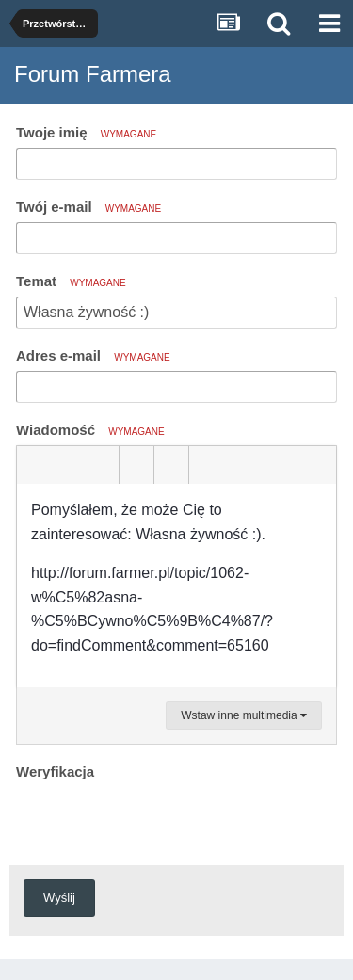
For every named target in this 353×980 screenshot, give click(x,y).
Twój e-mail (88, 207)
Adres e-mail (93, 355)
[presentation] (159, 822)
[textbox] (176, 586)
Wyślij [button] (59, 898)
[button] (34, 465)
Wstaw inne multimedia (244, 715)
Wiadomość (90, 430)
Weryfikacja (55, 771)
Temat (71, 281)
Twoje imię (86, 132)
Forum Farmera (93, 74)
